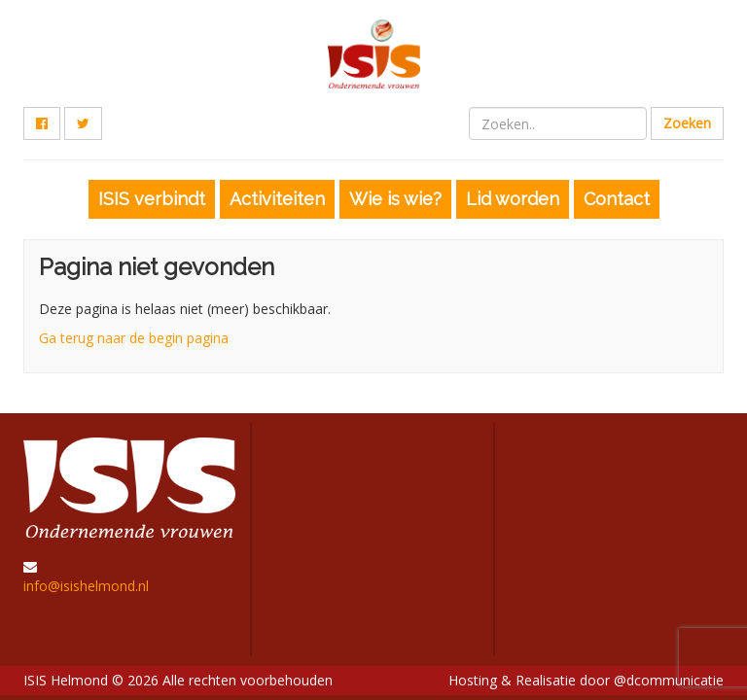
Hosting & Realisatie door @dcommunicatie (586, 680)
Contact (617, 199)
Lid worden (513, 199)
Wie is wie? (395, 199)
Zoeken (687, 123)
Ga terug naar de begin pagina (134, 338)
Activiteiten (277, 199)
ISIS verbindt (152, 199)
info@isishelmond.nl (86, 586)
